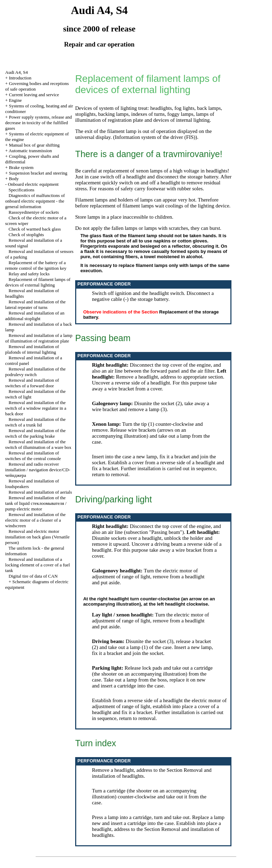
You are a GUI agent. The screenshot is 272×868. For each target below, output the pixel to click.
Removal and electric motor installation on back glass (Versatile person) (37, 537)
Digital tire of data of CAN (33, 576)
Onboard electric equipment (33, 184)
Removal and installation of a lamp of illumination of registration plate (39, 338)
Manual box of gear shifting (34, 145)
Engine (15, 100)
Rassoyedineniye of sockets (34, 212)
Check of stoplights (26, 235)
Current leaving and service (34, 95)
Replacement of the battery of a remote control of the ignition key (36, 265)
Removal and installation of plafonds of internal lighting (32, 349)
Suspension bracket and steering (38, 173)
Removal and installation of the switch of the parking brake (35, 433)
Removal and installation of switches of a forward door (32, 383)
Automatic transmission (30, 151)
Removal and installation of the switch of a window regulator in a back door (36, 408)
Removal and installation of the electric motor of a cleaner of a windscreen (35, 520)
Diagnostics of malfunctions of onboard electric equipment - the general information (35, 201)
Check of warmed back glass (35, 229)
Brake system (21, 167)
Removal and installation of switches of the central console (33, 456)
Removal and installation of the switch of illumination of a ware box (38, 444)
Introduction (20, 78)
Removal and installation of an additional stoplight (35, 316)
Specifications (22, 190)
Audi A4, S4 (17, 72)
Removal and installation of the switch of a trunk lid (35, 422)
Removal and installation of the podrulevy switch (35, 372)
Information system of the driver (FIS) (155, 137)
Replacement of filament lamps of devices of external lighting (38, 282)
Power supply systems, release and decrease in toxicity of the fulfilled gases (39, 123)
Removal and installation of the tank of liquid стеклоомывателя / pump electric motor (36, 503)
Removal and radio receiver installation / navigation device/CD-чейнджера (38, 470)
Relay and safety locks (29, 274)
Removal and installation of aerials (40, 492)
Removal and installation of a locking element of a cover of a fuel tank (38, 565)
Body (14, 179)
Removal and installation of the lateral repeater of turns (35, 305)
